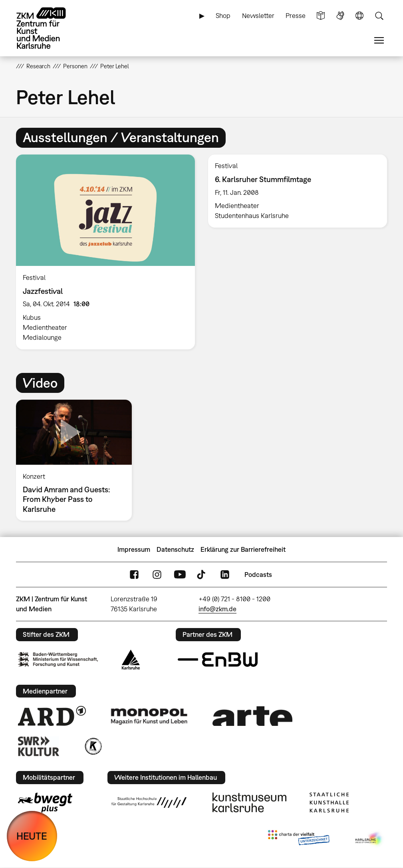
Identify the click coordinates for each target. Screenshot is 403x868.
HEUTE (32, 836)
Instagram (157, 575)
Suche (379, 16)
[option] (106, 252)
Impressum (134, 549)
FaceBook (134, 575)
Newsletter (258, 16)
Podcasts (258, 575)
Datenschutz (175, 549)
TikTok (202, 575)
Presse (296, 16)
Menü (379, 41)
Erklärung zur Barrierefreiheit (243, 549)
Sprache (359, 16)
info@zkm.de (217, 609)
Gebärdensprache (340, 16)
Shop (223, 16)
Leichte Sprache (321, 16)
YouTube (180, 575)
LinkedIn (225, 575)
